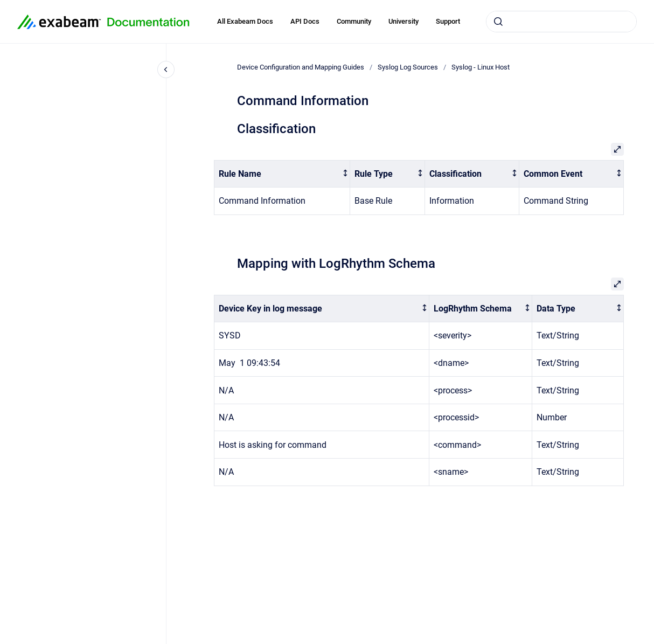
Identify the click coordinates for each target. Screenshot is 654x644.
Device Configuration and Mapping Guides (301, 67)
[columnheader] (282, 174)
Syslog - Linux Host (481, 67)
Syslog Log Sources (408, 67)
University (403, 21)
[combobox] (561, 22)
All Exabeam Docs (245, 21)
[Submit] (498, 22)
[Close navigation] (166, 70)
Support (448, 21)
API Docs (305, 21)
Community (354, 21)
